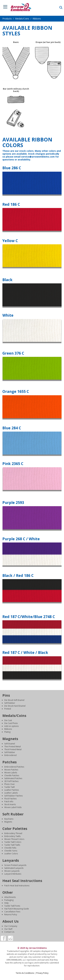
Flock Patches (10, 799)
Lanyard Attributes (13, 874)
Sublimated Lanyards (14, 868)
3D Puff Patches (11, 781)
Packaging (9, 900)
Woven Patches (11, 770)
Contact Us (9, 932)
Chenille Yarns (11, 851)
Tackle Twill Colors (13, 842)
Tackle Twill (9, 787)
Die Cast (8, 720)
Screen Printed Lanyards (15, 865)
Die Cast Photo (11, 723)
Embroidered (10, 755)
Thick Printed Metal (13, 749)
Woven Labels (11, 773)
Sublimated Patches (13, 778)
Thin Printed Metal (13, 747)
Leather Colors (11, 854)
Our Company (11, 926)
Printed (8, 709)
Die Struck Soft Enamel (14, 700)
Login (32, 976)
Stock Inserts (10, 804)
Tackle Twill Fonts (12, 906)
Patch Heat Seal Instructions (17, 886)
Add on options (11, 726)
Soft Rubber (10, 703)
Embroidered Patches (14, 767)
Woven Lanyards (12, 871)
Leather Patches (12, 790)
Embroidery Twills (12, 836)
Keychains (9, 819)
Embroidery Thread (13, 833)
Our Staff (8, 929)
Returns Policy (11, 915)
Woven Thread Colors (14, 839)
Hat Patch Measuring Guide (17, 909)
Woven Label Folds (13, 807)
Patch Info (9, 802)
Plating (7, 732)
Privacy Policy (42, 973)
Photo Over (10, 784)
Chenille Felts (10, 848)
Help (6, 903)
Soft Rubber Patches (13, 796)
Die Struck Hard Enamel (15, 706)
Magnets (8, 822)
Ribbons (8, 729)
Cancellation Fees (12, 912)
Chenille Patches (12, 775)
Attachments (10, 897)
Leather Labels (11, 793)
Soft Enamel (10, 744)
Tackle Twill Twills (12, 845)
